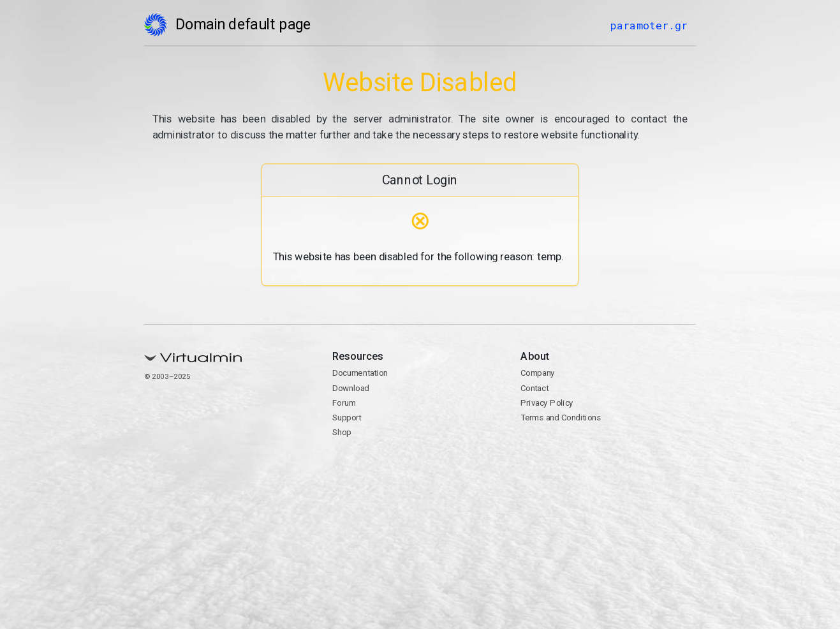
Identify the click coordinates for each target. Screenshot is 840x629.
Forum (344, 403)
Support (347, 418)
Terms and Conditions (561, 418)
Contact (534, 388)
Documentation (360, 373)
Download (351, 388)
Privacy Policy (547, 403)
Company (538, 373)
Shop (342, 433)
